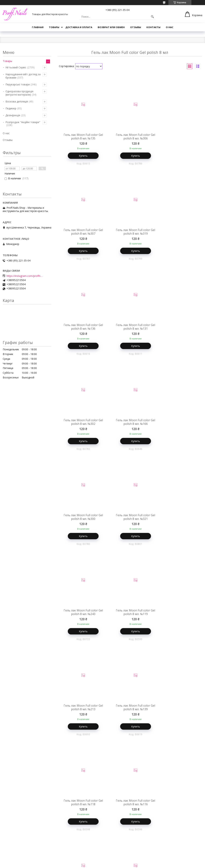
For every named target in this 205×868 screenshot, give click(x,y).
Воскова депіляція (17, 101)
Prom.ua (119, 861)
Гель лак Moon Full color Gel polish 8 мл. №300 (178, 328)
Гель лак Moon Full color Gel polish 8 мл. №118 (178, 519)
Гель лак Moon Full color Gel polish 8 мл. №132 (81, 805)
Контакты (153, 27)
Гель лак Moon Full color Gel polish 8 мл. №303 (130, 614)
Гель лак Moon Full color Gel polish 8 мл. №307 (178, 137)
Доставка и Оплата (79, 27)
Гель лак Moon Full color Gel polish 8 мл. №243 (130, 423)
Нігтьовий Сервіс (16, 67)
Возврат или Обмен (111, 27)
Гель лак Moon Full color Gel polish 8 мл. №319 (81, 232)
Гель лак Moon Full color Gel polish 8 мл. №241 (178, 805)
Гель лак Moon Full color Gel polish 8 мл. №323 (81, 710)
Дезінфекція (13, 115)
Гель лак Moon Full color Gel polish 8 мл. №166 (130, 328)
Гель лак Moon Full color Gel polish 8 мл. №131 (178, 232)
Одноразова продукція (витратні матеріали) (19, 93)
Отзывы (136, 27)
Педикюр (11, 108)
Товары (54, 27)
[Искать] (152, 17)
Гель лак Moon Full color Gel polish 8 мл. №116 (81, 614)
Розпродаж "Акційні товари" (23, 122)
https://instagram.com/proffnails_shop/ (25, 276)
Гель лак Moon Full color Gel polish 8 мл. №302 (81, 328)
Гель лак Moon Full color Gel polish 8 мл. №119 (178, 423)
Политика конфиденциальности (155, 864)
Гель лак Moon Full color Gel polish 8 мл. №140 (130, 710)
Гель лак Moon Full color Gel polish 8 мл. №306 (130, 137)
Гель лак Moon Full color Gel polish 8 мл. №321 (81, 423)
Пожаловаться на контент (121, 864)
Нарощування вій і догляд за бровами (23, 76)
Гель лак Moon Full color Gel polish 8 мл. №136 (130, 232)
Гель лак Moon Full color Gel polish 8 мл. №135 (81, 137)
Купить (81, 156)
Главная (38, 27)
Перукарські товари (18, 84)
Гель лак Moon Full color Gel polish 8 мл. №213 (81, 519)
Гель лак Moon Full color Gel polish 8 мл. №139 (130, 519)
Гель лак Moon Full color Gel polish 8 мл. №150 (130, 805)
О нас (170, 27)
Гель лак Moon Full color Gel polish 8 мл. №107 (178, 710)
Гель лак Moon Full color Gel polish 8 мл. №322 (178, 614)
